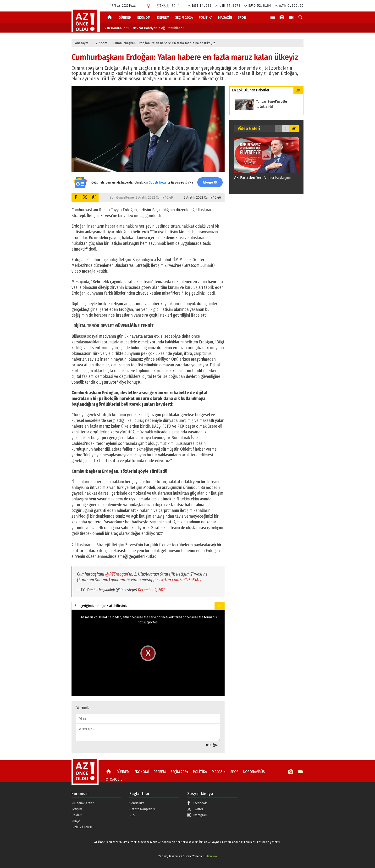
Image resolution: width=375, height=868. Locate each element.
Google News (157, 180)
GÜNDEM (125, 17)
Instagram (197, 815)
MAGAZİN (225, 17)
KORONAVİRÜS (251, 772)
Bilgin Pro (211, 856)
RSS (132, 815)
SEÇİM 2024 (184, 17)
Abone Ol (209, 182)
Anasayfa (82, 43)
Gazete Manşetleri (142, 809)
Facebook (197, 803)
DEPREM (163, 17)
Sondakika (137, 803)
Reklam (77, 815)
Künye (76, 821)
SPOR (242, 17)
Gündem (101, 43)
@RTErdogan (117, 574)
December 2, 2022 (152, 590)
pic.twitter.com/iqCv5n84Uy (177, 580)
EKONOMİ (144, 17)
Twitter (195, 809)
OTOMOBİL (113, 778)
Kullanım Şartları (83, 803)
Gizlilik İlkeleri (82, 827)
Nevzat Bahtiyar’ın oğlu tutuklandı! (154, 28)
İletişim (77, 809)
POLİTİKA (206, 17)
